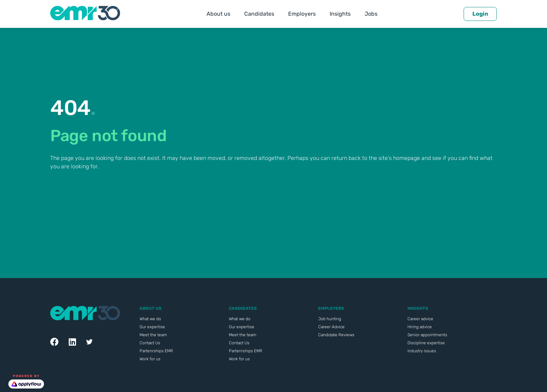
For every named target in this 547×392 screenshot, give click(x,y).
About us (218, 14)
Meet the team (153, 335)
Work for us (150, 359)
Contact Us (150, 343)
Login (480, 14)
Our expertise (152, 327)
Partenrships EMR (156, 351)
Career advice (420, 319)
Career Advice (331, 327)
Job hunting (330, 319)
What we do (150, 319)
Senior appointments (427, 335)
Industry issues (422, 351)
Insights (340, 14)
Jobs (371, 14)
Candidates (259, 14)
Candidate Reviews (336, 335)
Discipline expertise (426, 343)
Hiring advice (420, 327)
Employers (302, 14)
